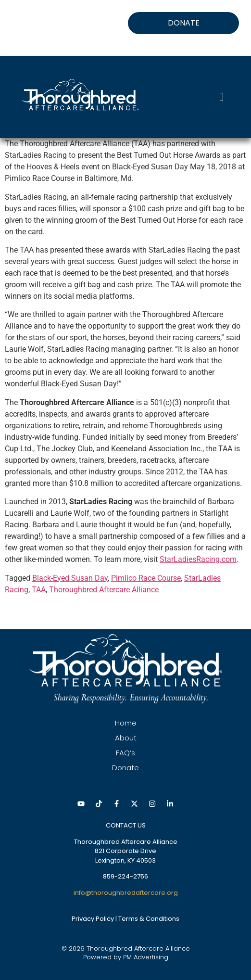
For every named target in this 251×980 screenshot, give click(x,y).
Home (126, 723)
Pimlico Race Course (146, 578)
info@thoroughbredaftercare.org (126, 893)
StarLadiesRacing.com (198, 559)
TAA (39, 590)
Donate (125, 768)
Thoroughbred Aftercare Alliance (104, 590)
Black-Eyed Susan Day (70, 578)
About (126, 738)
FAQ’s (125, 753)
